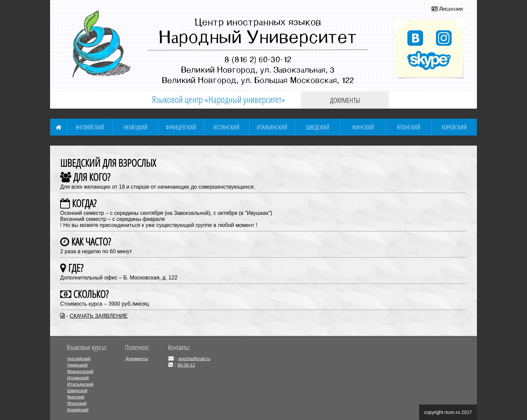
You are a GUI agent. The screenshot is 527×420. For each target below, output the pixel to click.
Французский (181, 127)
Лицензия (447, 9)
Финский (363, 127)
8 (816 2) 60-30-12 (258, 59)
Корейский (454, 127)
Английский (90, 127)
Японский (409, 127)
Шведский (318, 127)
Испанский (227, 127)
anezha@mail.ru (194, 359)
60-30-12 (186, 365)
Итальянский (272, 127)
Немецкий (136, 127)
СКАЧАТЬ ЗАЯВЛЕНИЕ (98, 316)
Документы (345, 100)
